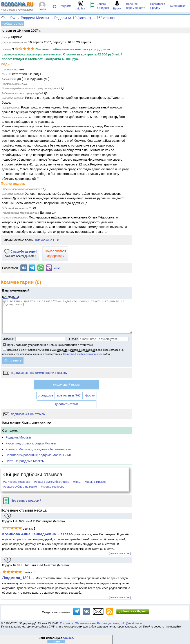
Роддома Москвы (18, 437)
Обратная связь (85, 623)
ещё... (58, 268)
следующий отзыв (66, 385)
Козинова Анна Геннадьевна (30, 534)
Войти (42, 9)
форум (90, 395)
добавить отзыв (66, 404)
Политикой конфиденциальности (83, 354)
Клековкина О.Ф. (47, 240)
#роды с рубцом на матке (20, 487)
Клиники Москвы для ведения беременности (38, 449)
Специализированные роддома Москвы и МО (39, 455)
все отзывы (69, 395)
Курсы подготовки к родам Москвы (31, 443)
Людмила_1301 (16, 578)
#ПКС (77, 482)
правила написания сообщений (76, 350)
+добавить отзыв (13, 24)
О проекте (67, 623)
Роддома (66, 6)
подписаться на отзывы (24, 414)
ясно (56, 641)
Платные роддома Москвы (25, 461)
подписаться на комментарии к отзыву (35, 373)
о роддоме (45, 395)
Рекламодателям (108, 623)
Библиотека (178, 6)
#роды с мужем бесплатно (52, 482)
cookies (68, 638)
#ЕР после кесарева (17, 482)
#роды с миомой (96, 482)
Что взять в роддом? (22, 501)
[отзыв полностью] (120, 553)
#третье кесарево (53, 487)
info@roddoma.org (132, 623)
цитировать (11, 297)
